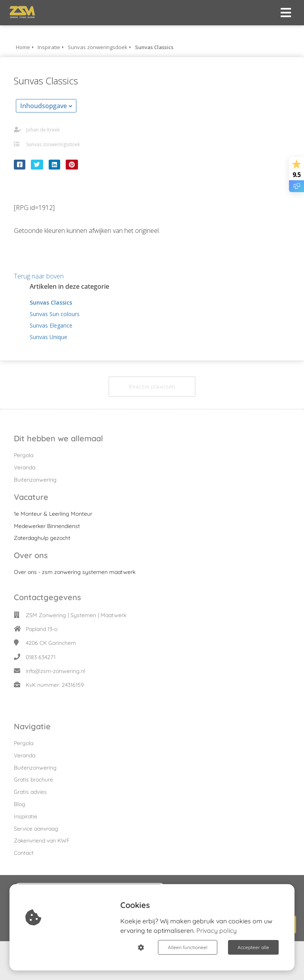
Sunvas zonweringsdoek (53, 144)
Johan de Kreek (43, 130)
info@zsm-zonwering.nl (55, 671)
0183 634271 (41, 657)
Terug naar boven (39, 276)
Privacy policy (217, 930)
